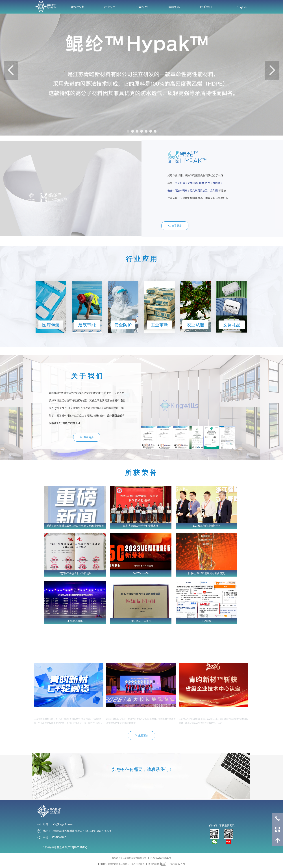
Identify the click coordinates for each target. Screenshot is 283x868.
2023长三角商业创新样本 (206, 526)
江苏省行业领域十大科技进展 (75, 573)
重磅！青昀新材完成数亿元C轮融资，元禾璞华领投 (75, 526)
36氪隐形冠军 (75, 621)
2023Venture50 (141, 573)
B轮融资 (206, 621)
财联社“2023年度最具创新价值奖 (206, 573)
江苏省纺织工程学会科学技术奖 (141, 526)
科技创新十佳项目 (141, 621)
